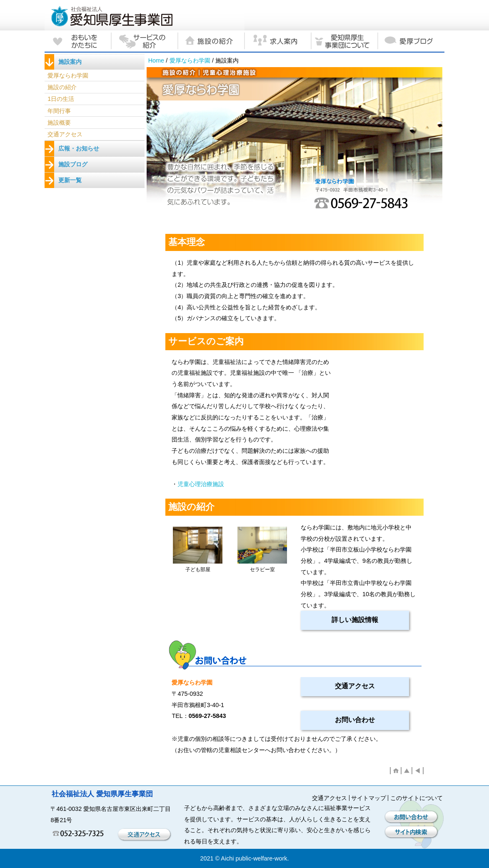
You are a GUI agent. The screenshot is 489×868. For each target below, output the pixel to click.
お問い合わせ (355, 720)
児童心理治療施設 (201, 484)
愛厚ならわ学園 (190, 60)
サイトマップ (369, 798)
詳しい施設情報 (355, 620)
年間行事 (59, 111)
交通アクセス (355, 686)
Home (156, 60)
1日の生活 (61, 99)
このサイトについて (417, 798)
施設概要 (59, 123)
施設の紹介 (62, 87)
